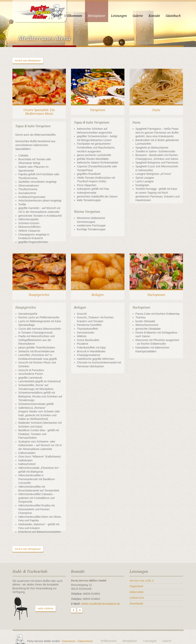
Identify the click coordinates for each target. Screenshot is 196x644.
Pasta (159, 112)
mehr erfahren (42, 597)
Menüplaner (100, 16)
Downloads (138, 592)
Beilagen (98, 291)
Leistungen (122, 16)
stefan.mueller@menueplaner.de (100, 592)
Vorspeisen (98, 112)
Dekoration (138, 581)
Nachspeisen (159, 291)
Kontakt (158, 16)
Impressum (65, 630)
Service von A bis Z (143, 569)
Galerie (141, 16)
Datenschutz (82, 630)
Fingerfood (137, 575)
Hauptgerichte (37, 291)
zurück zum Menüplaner (24, 62)
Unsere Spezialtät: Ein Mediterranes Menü (37, 114)
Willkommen (76, 16)
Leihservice (138, 587)
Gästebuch (177, 16)
